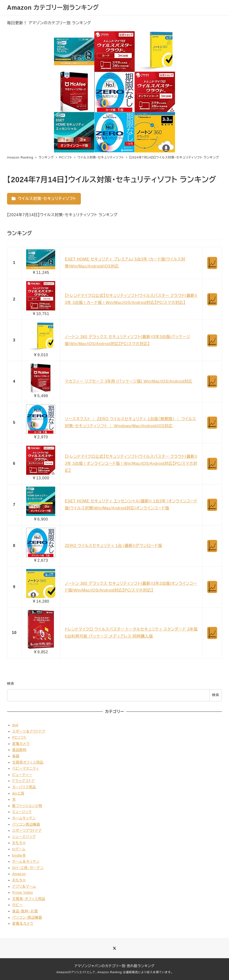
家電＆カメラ (23, 924)
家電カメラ (21, 744)
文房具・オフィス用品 (29, 899)
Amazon (19, 874)
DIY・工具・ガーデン (28, 868)
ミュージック (22, 812)
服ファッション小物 (27, 806)
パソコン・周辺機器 (27, 917)
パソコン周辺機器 (26, 824)
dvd (15, 725)
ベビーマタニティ (26, 768)
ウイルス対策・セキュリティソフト (44, 199)
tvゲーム (19, 849)
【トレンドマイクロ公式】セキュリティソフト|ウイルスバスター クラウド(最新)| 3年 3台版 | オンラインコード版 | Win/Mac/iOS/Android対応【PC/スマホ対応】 (131, 463)
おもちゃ (19, 843)
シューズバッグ (24, 837)
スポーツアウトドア (27, 830)
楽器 (16, 756)
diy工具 (18, 793)
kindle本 (19, 855)
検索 (11, 684)
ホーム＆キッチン (26, 861)
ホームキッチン (24, 818)
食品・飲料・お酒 (25, 911)
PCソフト (19, 737)
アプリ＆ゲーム (24, 886)
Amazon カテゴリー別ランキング (53, 8)
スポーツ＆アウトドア (29, 731)
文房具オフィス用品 (28, 762)
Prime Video (23, 893)
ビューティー (22, 775)
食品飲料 (19, 750)
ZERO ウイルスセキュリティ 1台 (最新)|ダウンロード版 (114, 546)
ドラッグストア (23, 781)
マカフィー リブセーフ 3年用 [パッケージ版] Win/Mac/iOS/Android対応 (129, 381)
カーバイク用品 (24, 787)
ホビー (17, 905)
